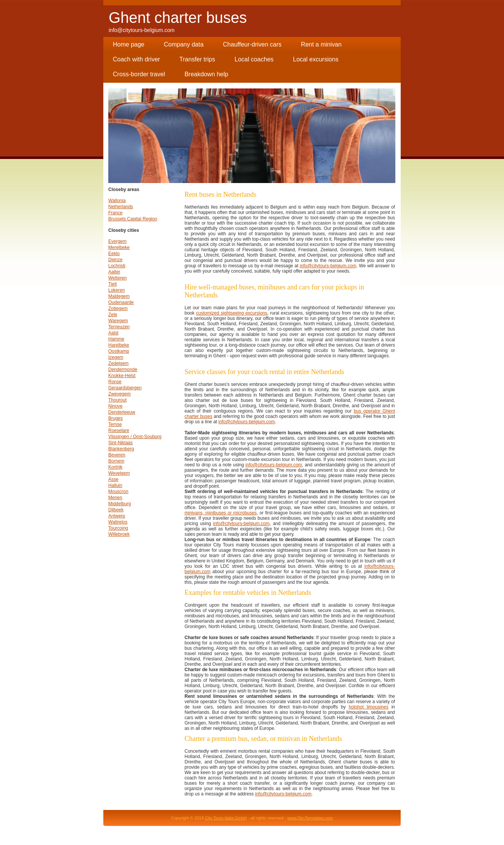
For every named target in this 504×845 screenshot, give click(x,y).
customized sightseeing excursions (232, 313)
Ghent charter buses (178, 18)
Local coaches (254, 59)
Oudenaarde (121, 302)
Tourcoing (118, 528)
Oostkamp (119, 351)
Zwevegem (120, 394)
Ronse (115, 382)
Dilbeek (116, 510)
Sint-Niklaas (120, 443)
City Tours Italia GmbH (226, 818)
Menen (115, 498)
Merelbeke (119, 247)
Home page (129, 44)
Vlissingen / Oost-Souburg (135, 437)
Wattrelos (118, 522)
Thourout (117, 400)
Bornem (116, 461)
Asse (113, 479)
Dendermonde (123, 369)
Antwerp (117, 516)
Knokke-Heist (122, 376)
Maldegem (119, 296)
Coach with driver (136, 59)
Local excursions (316, 59)
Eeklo (114, 254)
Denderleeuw (122, 412)
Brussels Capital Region (133, 219)
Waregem (118, 321)
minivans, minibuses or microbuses (221, 513)
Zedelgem (118, 363)
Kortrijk (115, 467)
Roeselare (119, 431)
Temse (115, 424)
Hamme (116, 339)
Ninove (115, 406)
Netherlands (121, 207)
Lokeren (116, 290)
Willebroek (119, 534)
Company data (184, 44)
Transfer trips (197, 59)
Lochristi (117, 266)
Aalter (114, 272)
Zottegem (118, 308)
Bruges (116, 418)
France (115, 213)
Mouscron (118, 492)
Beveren (117, 455)
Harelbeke (119, 345)
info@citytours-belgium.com (142, 30)
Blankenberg (121, 449)
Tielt (112, 284)
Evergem (117, 241)
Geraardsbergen (125, 388)
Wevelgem (119, 473)
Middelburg (120, 504)
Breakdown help (206, 74)
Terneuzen (119, 327)
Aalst (113, 333)
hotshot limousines (369, 707)
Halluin (115, 485)
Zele (113, 315)
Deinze (115, 260)
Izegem (116, 357)
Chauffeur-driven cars (252, 44)
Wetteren (117, 278)
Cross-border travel (139, 74)
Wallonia (117, 201)
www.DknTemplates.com (310, 818)
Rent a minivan (321, 44)
